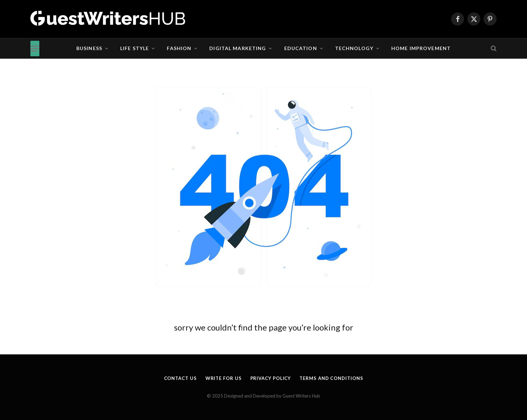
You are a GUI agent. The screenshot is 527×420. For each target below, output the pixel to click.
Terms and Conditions (331, 378)
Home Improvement (421, 48)
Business (89, 48)
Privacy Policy (271, 378)
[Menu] (35, 49)
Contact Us (180, 378)
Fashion (179, 48)
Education (301, 48)
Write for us (224, 378)
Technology (354, 48)
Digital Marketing (238, 48)
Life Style (135, 48)
